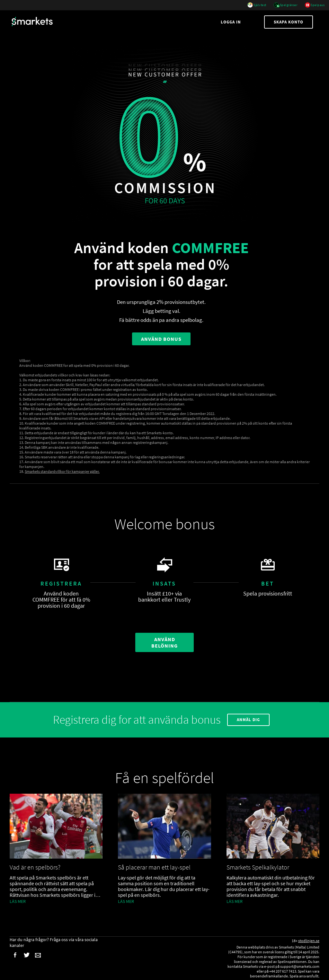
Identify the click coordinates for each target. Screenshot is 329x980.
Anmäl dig (248, 720)
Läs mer (18, 901)
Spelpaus (314, 5)
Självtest (257, 5)
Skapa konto (289, 22)
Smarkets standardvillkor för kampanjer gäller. (62, 471)
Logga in (231, 22)
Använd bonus (161, 339)
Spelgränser (285, 5)
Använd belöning (164, 642)
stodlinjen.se (309, 941)
